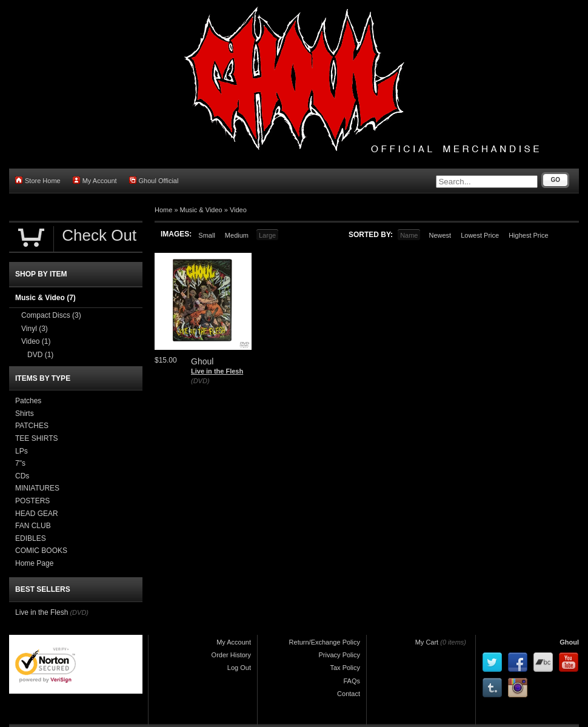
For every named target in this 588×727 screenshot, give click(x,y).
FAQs (352, 681)
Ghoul (569, 642)
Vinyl (35, 329)
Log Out (239, 668)
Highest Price (528, 235)
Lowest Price (480, 235)
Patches (28, 401)
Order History (231, 655)
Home (163, 210)
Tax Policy (345, 668)
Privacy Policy (339, 655)
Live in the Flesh (217, 371)
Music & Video (201, 210)
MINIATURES (37, 488)
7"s (20, 463)
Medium (237, 235)
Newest (440, 235)
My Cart (427, 642)
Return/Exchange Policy (325, 642)
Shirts (25, 414)
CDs (22, 476)
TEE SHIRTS (36, 438)
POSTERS (32, 501)
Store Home (38, 180)
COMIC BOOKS (41, 551)
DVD (40, 355)
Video (238, 210)
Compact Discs (51, 315)
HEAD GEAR (37, 514)
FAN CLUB (33, 526)
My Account (95, 180)
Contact (349, 694)
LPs (22, 451)
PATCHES (32, 426)
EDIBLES (31, 538)
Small (207, 235)
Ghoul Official (154, 180)
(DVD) (200, 381)
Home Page (34, 563)
